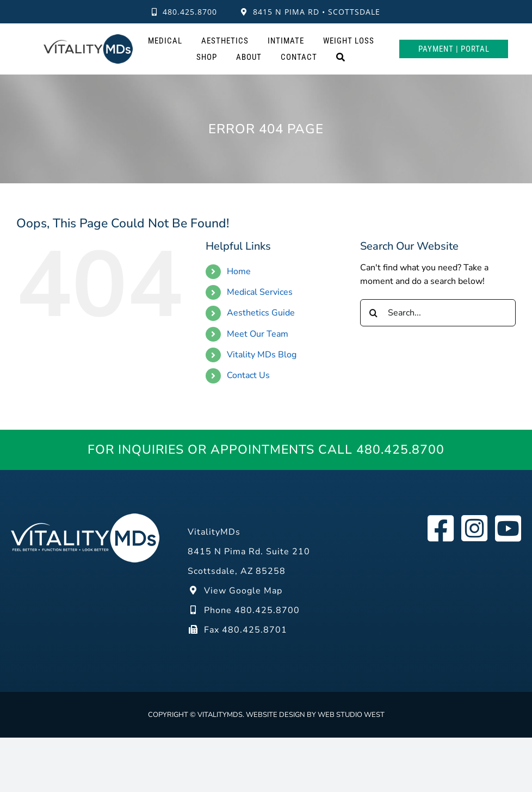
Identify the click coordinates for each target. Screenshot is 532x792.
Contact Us (248, 375)
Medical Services (260, 292)
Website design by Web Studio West (315, 715)
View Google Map (235, 591)
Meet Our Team (258, 334)
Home (239, 271)
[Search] (341, 57)
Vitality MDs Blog (262, 355)
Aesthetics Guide (261, 313)
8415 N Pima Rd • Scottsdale (311, 12)
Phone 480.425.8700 (244, 610)
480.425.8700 (184, 12)
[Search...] (438, 313)
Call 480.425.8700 (381, 450)
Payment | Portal (454, 49)
